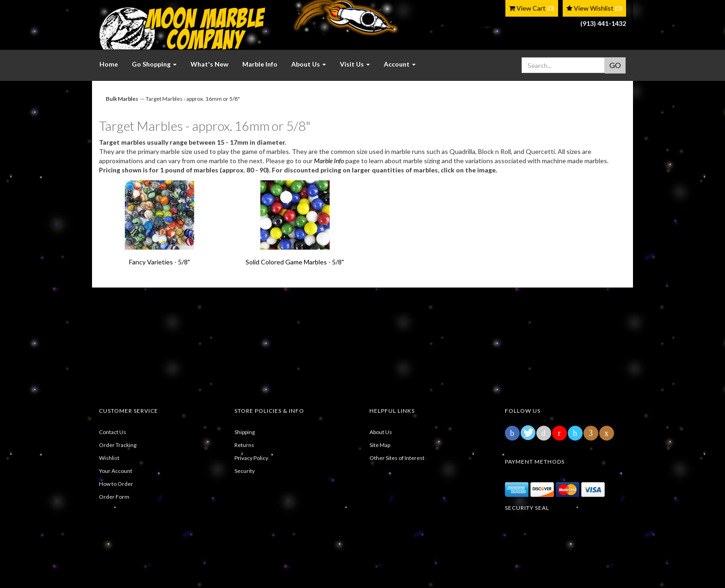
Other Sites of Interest (397, 458)
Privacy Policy (251, 458)
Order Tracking (118, 445)
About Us (381, 432)
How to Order (116, 484)
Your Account (116, 471)
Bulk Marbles (122, 99)
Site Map (380, 445)
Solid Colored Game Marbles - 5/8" (295, 262)
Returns (244, 445)
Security (245, 471)
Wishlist (109, 458)
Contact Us (113, 432)
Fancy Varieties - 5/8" (160, 262)
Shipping (245, 432)
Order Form (114, 497)
